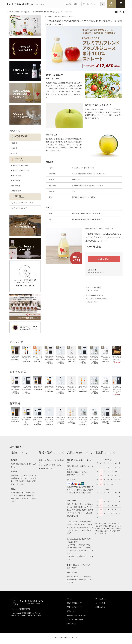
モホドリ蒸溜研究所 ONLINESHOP (25, 4)
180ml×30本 (17, 175)
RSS (69, 624)
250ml (15, 153)
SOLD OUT (104, 259)
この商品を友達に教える (94, 295)
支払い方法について (74, 603)
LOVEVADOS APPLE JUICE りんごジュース (48, 12)
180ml (15, 148)
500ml (15, 143)
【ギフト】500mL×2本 (21, 170)
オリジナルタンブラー (20, 208)
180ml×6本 (16, 181)
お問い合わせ (100, 607)
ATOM (74, 624)
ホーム (47, 16)
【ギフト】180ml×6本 (20, 165)
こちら (48, 465)
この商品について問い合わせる (96, 299)
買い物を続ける (92, 302)
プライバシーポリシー (75, 620)
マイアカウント (101, 599)
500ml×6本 (16, 186)
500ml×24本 (17, 191)
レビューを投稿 (92, 290)
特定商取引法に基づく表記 (96, 272)
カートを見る (100, 603)
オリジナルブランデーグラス (23, 203)
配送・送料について (48, 469)
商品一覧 (15, 131)
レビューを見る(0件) (93, 287)
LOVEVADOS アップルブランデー (20, 12)
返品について (92, 270)
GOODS (69, 12)
